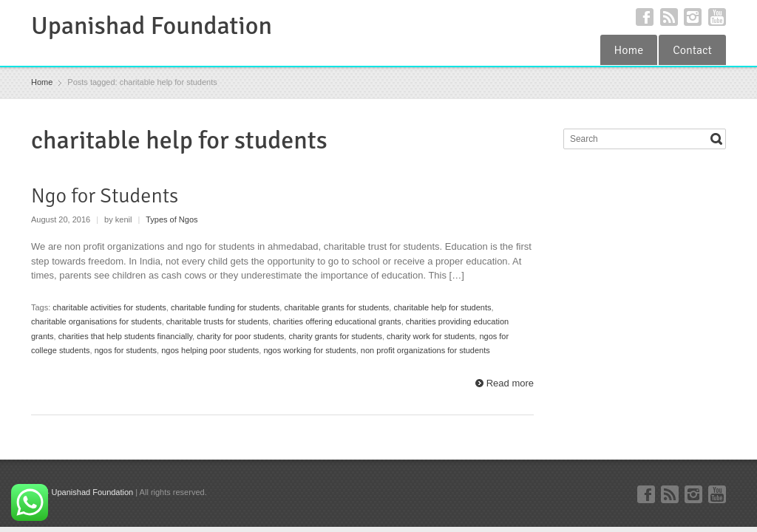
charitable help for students (442, 307)
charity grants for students (335, 336)
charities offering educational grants (337, 321)
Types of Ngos (172, 219)
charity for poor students (240, 336)
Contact (692, 50)
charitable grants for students (336, 307)
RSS (669, 17)
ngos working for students (309, 350)
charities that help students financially (125, 336)
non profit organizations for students (425, 350)
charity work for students (431, 336)
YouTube (717, 17)
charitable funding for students (225, 307)
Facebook (645, 17)
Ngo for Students (105, 196)
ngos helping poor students (210, 350)
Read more (510, 383)
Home (629, 50)
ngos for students (126, 350)
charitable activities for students (109, 307)
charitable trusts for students (217, 321)
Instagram (693, 17)
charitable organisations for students (96, 321)
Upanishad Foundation (152, 26)
